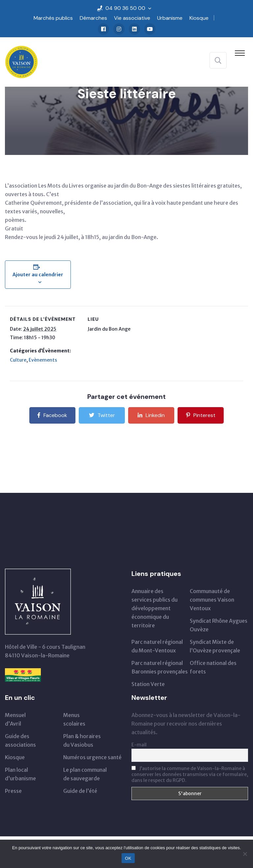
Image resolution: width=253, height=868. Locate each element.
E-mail (139, 745)
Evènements (43, 360)
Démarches (93, 18)
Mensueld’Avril (15, 719)
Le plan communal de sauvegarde (85, 774)
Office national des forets (213, 667)
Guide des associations (20, 740)
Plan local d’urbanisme (20, 774)
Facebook (52, 415)
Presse (13, 791)
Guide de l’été (80, 791)
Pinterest (201, 415)
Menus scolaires (74, 719)
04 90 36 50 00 (125, 8)
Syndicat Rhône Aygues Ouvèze (219, 625)
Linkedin (151, 415)
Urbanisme (170, 18)
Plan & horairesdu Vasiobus (82, 740)
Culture (18, 360)
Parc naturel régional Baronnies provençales (160, 667)
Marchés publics (53, 18)
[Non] (245, 854)
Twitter (102, 415)
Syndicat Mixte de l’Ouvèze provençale (215, 646)
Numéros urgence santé (92, 757)
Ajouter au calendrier (38, 275)
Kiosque (199, 18)
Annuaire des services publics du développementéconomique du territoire (155, 608)
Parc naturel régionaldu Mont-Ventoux (157, 646)
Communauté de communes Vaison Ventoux (212, 600)
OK (128, 858)
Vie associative (132, 18)
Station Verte (148, 684)
